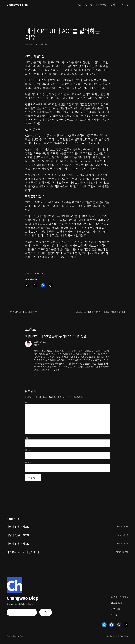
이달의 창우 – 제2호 (18, 535)
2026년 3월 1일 (123, 544)
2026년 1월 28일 (122, 552)
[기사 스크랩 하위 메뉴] (107, 4)
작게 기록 (43, 44)
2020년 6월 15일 (40, 342)
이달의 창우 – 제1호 (18, 544)
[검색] (46, 612)
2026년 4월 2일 (123, 535)
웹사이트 (28, 463)
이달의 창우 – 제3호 (18, 527)
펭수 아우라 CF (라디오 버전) (24, 312)
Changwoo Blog (17, 4)
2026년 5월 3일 (123, 527)
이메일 (28, 450)
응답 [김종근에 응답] (36, 375)
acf (28, 273)
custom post (38, 273)
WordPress (124, 636)
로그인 (125, 4)
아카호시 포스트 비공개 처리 (23, 552)
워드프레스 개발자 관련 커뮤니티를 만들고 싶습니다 (100, 312)
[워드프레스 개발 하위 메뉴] (128, 597)
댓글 (27, 402)
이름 (27, 438)
